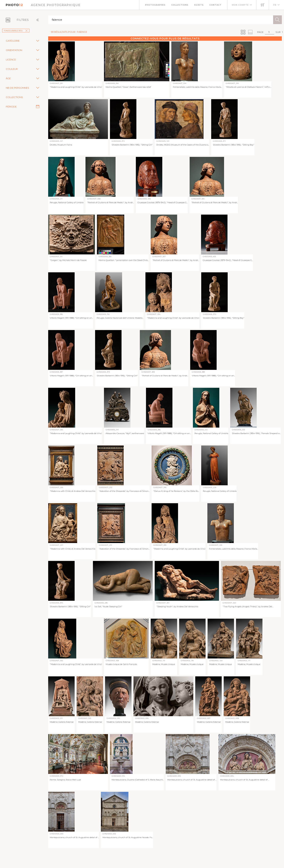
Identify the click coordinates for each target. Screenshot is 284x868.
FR (275, 5)
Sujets (199, 5)
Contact (215, 5)
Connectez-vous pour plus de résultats (165, 39)
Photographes (155, 5)
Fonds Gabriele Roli (16, 31)
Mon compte (240, 5)
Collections (180, 5)
